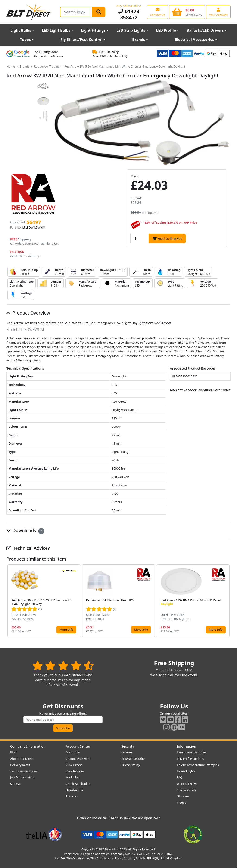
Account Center (78, 746)
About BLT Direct (22, 759)
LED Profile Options (190, 759)
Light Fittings (93, 30)
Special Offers (186, 790)
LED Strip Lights (131, 30)
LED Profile (166, 30)
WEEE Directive (187, 784)
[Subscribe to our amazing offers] (63, 720)
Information (186, 746)
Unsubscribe (74, 790)
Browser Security (133, 759)
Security (128, 746)
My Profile (73, 752)
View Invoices (75, 771)
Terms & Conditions (24, 771)
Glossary (183, 796)
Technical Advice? (28, 548)
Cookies (127, 752)
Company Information (28, 746)
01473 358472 (129, 14)
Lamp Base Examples (192, 752)
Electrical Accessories (195, 40)
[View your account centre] (218, 12)
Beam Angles (186, 771)
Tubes (25, 40)
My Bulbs (72, 777)
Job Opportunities (22, 777)
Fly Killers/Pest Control (82, 40)
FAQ (180, 777)
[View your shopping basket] (187, 12)
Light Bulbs (21, 30)
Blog (13, 752)
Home (11, 66)
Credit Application (78, 784)
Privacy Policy (131, 765)
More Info (66, 630)
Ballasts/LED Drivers (205, 30)
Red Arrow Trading (47, 66)
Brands (139, 40)
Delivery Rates (20, 765)
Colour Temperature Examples (198, 765)
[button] (227, 601)
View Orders (74, 765)
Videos (181, 803)
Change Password (78, 759)
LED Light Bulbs (56, 30)
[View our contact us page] (157, 12)
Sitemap (16, 784)
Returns (71, 796)
